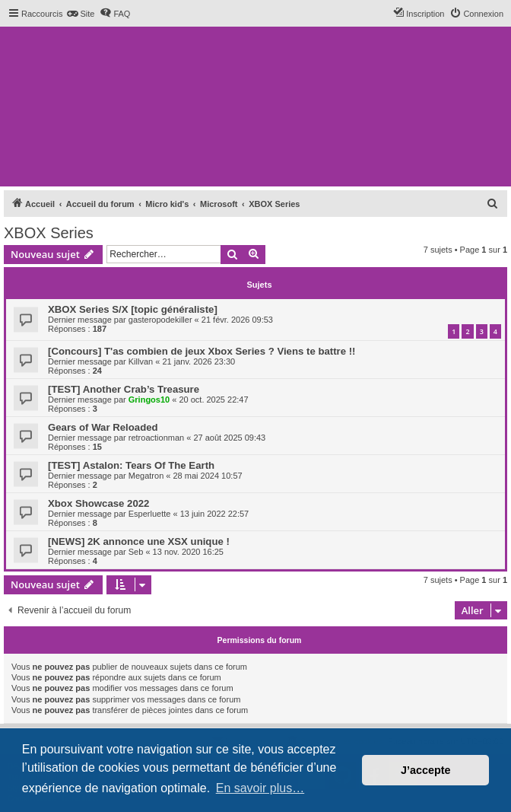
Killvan (141, 361)
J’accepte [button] (426, 770)
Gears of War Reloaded (103, 427)
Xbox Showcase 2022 (98, 503)
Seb (136, 552)
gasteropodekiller (160, 320)
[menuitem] (80, 14)
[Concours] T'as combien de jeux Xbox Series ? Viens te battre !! (202, 351)
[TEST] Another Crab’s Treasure (124, 389)
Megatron (146, 476)
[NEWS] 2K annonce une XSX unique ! (139, 541)
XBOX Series (49, 233)
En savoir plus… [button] (260, 788)
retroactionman (156, 438)
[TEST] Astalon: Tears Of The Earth (131, 465)
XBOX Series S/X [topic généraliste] (133, 309)
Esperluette (150, 514)
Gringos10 (149, 400)
